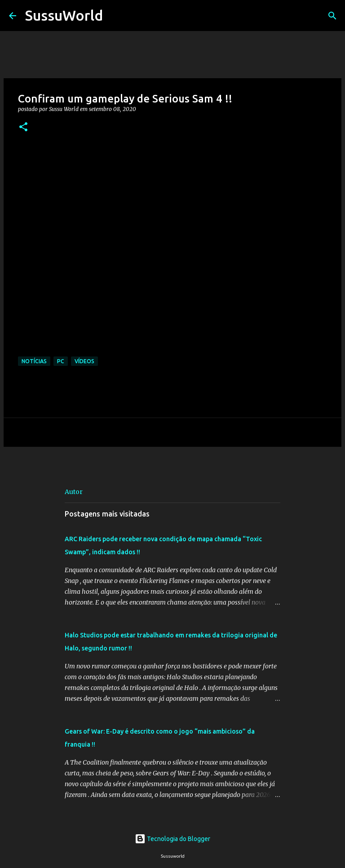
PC (61, 361)
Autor (74, 492)
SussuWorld (64, 15)
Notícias (34, 361)
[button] (23, 127)
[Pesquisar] (115, 16)
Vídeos (84, 361)
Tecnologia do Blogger (172, 839)
